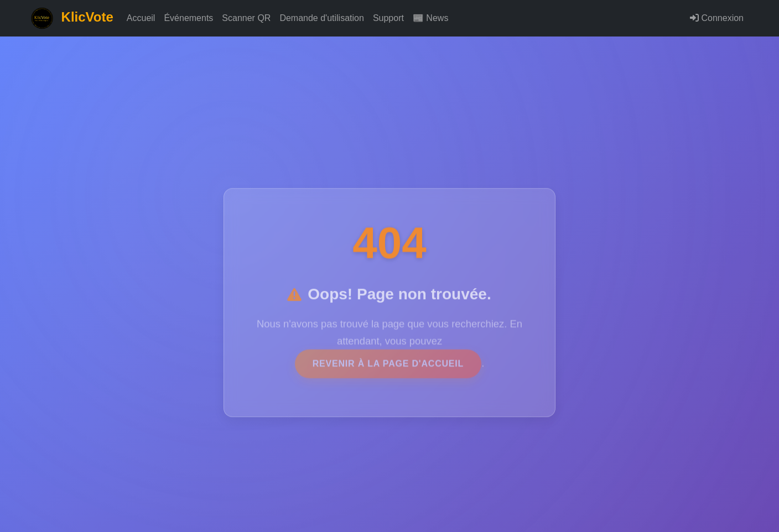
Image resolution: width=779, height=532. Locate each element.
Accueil (141, 18)
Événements (188, 18)
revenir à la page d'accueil (388, 367)
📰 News (430, 18)
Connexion (717, 18)
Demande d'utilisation (321, 18)
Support (388, 18)
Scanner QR (246, 18)
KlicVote (72, 18)
